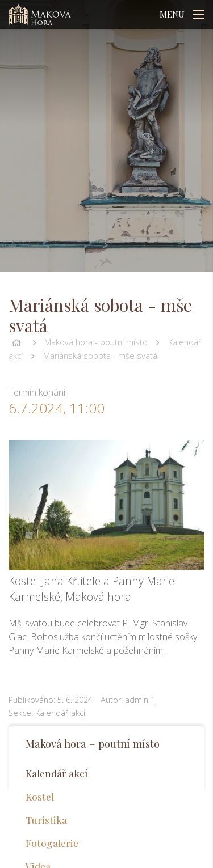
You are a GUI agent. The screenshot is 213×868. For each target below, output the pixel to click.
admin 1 (140, 700)
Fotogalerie (52, 843)
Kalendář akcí (60, 713)
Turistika (46, 820)
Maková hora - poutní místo (96, 342)
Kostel (40, 796)
